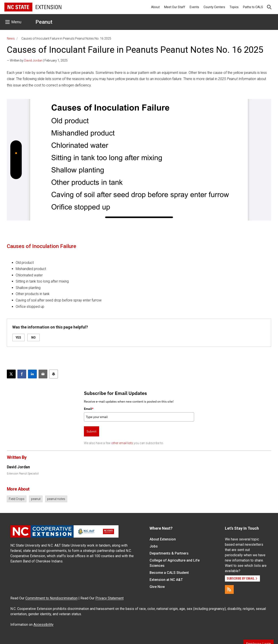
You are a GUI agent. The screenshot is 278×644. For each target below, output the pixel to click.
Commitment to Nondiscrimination (51, 598)
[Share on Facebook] (22, 374)
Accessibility (44, 625)
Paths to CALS (253, 7)
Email (89, 409)
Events (194, 7)
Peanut (44, 22)
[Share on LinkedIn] (32, 374)
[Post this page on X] (11, 374)
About (155, 7)
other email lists (122, 443)
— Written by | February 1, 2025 (37, 60)
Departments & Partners (169, 553)
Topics (234, 7)
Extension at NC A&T (166, 580)
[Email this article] (43, 374)
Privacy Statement (109, 598)
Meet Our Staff (175, 7)
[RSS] (229, 589)
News (11, 38)
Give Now (157, 587)
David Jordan (33, 60)
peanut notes (56, 499)
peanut (36, 499)
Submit (92, 431)
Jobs (154, 546)
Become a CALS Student (169, 573)
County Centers (214, 7)
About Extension (163, 539)
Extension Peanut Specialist (23, 474)
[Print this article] (54, 374)
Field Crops (17, 499)
